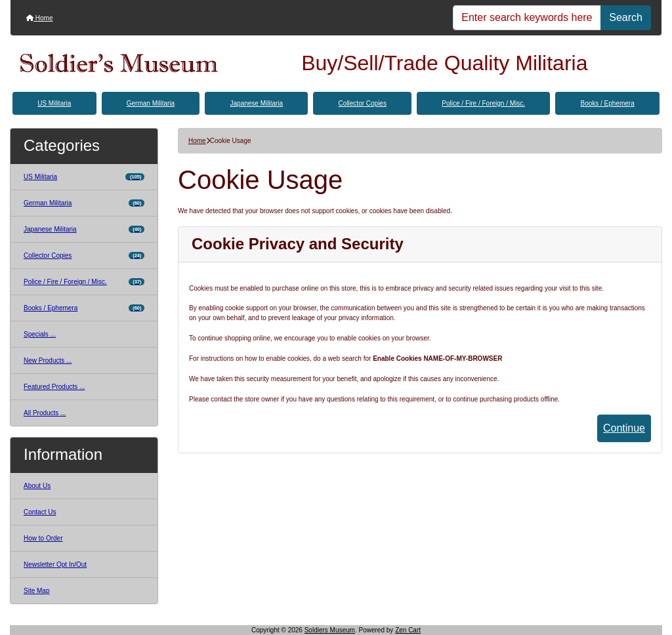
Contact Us (40, 512)
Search (626, 17)
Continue (624, 428)
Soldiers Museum (330, 630)
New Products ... (48, 360)
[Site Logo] (119, 63)
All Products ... (45, 413)
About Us (37, 486)
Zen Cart (408, 630)
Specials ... (40, 334)
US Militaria (54, 103)
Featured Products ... (54, 387)
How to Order (43, 538)
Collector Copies (363, 103)
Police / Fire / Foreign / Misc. (483, 103)
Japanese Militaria (257, 103)
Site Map (36, 591)
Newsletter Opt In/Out (55, 564)
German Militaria (151, 103)
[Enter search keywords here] (527, 18)
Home (39, 18)
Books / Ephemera (607, 103)
